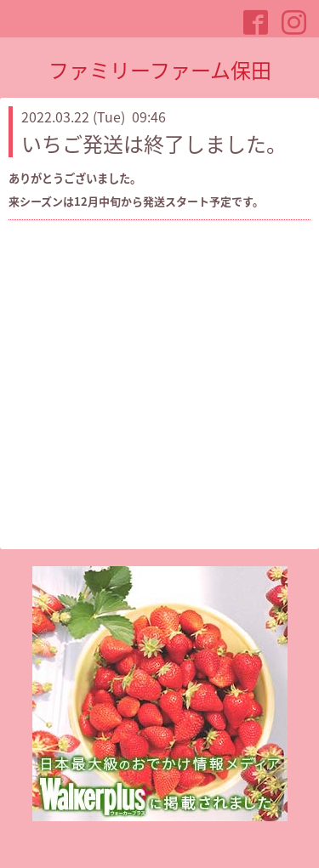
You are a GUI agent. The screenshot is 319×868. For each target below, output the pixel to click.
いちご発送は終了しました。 (154, 144)
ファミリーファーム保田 (160, 70)
